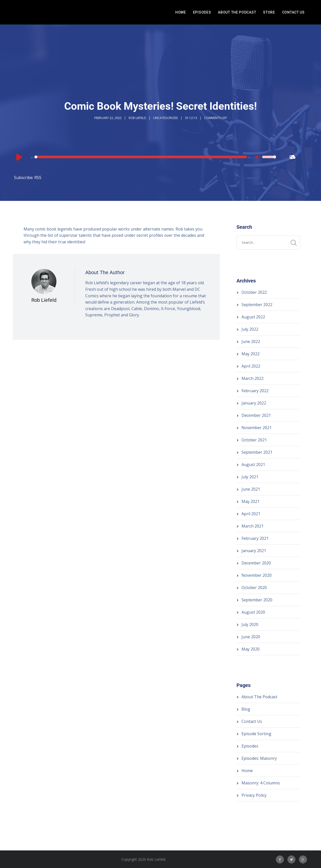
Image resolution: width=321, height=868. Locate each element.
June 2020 (251, 637)
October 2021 (254, 440)
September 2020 (257, 600)
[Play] (19, 157)
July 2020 (250, 624)
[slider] (141, 157)
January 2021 (254, 551)
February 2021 (255, 538)
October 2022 (254, 292)
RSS (38, 178)
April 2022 (251, 366)
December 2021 (256, 415)
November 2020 (257, 575)
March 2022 (253, 378)
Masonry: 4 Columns (261, 783)
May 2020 (251, 649)
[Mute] (258, 158)
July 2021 (250, 477)
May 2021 (251, 501)
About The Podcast (237, 12)
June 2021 (251, 489)
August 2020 (253, 612)
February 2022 (255, 391)
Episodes (202, 12)
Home (181, 12)
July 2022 (250, 329)
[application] (146, 157)
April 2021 (251, 514)
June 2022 (251, 341)
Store (269, 12)
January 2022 (254, 403)
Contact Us (293, 12)
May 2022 (251, 354)
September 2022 (257, 305)
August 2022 (253, 317)
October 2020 (254, 588)
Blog (246, 709)
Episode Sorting (256, 734)
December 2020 (256, 563)
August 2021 (253, 465)
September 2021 (257, 452)
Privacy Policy (254, 795)
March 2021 (253, 526)
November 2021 (257, 428)
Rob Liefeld (137, 118)
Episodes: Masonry (259, 758)
